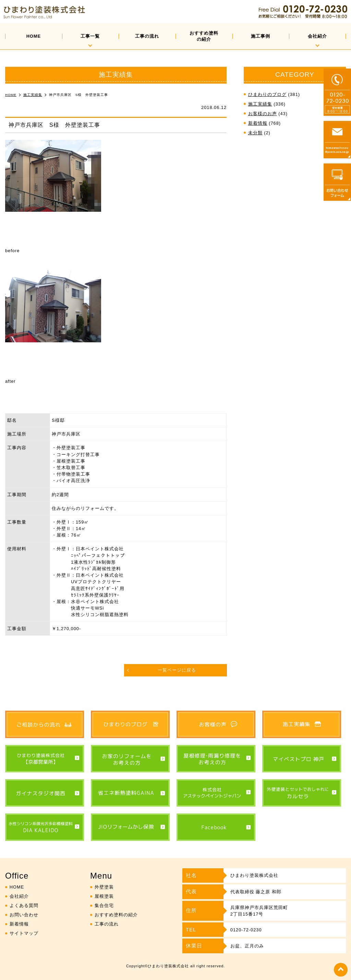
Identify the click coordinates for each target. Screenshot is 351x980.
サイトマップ (24, 933)
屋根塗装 (104, 896)
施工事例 (261, 36)
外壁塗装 (104, 887)
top (341, 970)
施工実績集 (260, 104)
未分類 (255, 133)
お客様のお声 (263, 114)
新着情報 (258, 123)
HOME (34, 36)
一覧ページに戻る (177, 670)
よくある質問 (24, 905)
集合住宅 (104, 905)
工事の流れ (147, 36)
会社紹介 (317, 36)
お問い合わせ (24, 915)
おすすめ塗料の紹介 (204, 36)
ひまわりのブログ (267, 94)
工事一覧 (90, 36)
